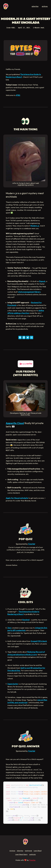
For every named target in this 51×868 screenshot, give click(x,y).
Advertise (20, 851)
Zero (9, 628)
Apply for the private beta (17, 498)
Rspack (42, 281)
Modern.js (35, 226)
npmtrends (28, 851)
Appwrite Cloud (15, 423)
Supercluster (13, 684)
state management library (29, 292)
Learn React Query (21, 854)
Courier (32, 544)
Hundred (26, 620)
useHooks (32, 854)
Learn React (38, 851)
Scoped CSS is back (39, 641)
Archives (12, 851)
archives (45, 6)
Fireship (32, 860)
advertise (35, 6)
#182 (18, 95)
